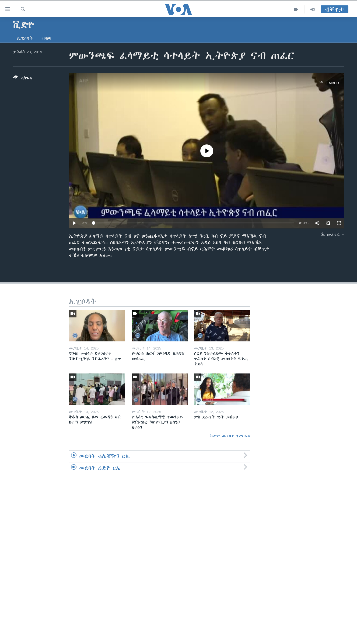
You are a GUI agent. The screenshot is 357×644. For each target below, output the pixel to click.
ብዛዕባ (46, 38)
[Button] (23, 79)
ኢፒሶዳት (25, 38)
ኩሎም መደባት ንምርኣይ (230, 436)
